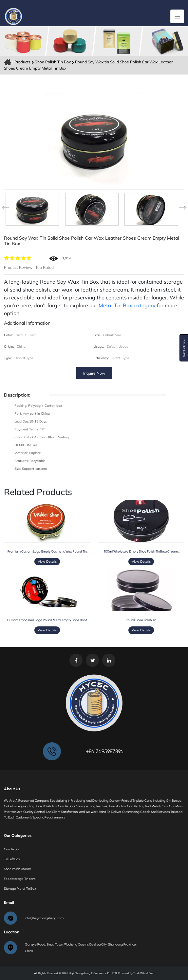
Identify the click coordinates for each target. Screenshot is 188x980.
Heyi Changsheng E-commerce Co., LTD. (93, 973)
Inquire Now (94, 373)
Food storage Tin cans (20, 879)
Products (22, 62)
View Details (47, 562)
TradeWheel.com (144, 973)
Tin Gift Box (12, 859)
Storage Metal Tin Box (20, 889)
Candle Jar (12, 849)
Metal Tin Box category (127, 305)
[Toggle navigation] (177, 16)
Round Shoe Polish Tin (141, 620)
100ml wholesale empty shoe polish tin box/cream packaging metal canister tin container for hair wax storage (141, 551)
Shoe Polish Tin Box (53, 62)
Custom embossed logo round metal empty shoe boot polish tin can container (47, 620)
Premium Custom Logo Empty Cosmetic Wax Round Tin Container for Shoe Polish (47, 551)
